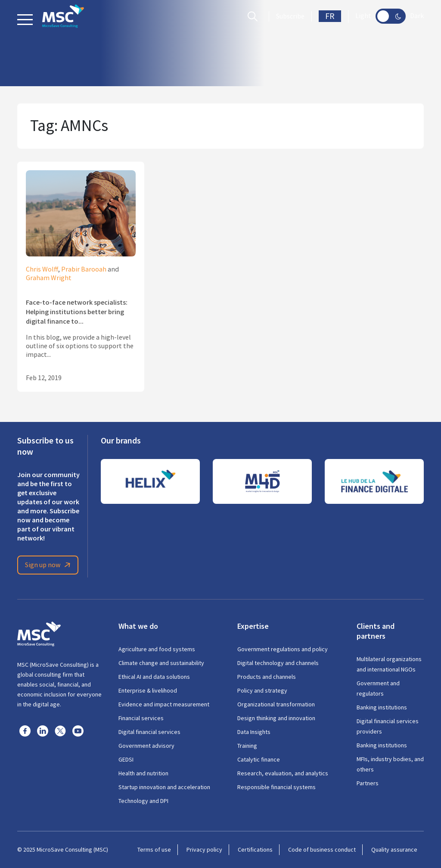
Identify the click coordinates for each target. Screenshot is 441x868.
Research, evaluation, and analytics (283, 773)
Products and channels (267, 677)
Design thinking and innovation (276, 718)
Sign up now (49, 565)
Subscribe (290, 16)
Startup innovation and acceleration (164, 787)
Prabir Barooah (84, 269)
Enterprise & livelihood (148, 690)
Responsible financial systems (276, 787)
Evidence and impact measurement (164, 704)
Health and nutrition (143, 773)
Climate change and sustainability (161, 663)
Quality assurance (394, 849)
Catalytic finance (259, 759)
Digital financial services (149, 732)
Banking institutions (382, 707)
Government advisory (146, 746)
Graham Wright (49, 278)
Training (247, 746)
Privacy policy (204, 849)
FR (330, 16)
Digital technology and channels (278, 663)
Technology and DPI (143, 801)
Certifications (255, 849)
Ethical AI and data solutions (154, 677)
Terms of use (154, 849)
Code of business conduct (322, 849)
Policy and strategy (262, 690)
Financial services (141, 718)
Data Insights (254, 732)
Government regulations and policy (283, 649)
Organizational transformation (276, 704)
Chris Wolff (42, 269)
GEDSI (126, 759)
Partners (368, 783)
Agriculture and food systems (157, 649)
